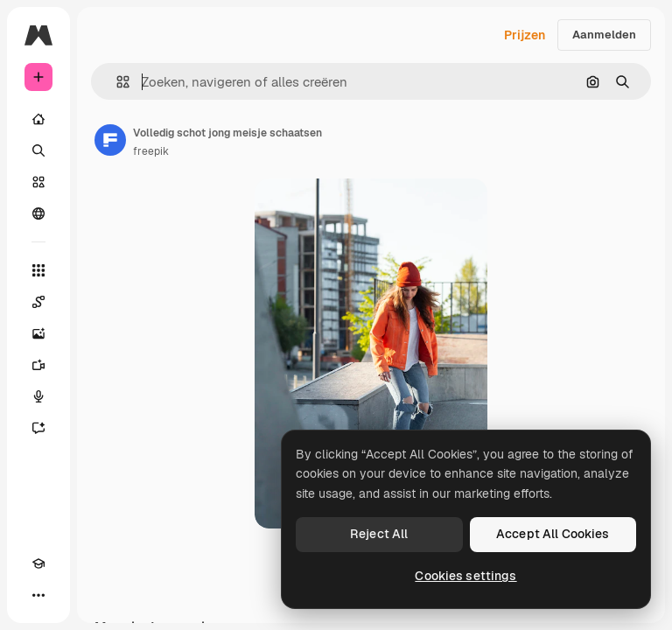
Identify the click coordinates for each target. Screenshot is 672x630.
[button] (116, 82)
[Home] (38, 119)
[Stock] (38, 182)
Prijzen (525, 35)
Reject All (379, 534)
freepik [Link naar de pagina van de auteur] (151, 151)
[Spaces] (38, 302)
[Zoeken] (38, 150)
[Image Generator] (38, 333)
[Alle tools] (38, 270)
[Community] (38, 213)
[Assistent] (38, 428)
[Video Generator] (38, 365)
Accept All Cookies (553, 534)
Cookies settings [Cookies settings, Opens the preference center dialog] (465, 576)
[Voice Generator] (38, 396)
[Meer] (38, 595)
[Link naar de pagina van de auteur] (110, 140)
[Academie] (38, 563)
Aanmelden (604, 35)
